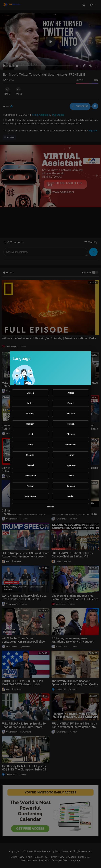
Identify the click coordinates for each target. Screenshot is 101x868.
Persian (30, 486)
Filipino (50, 507)
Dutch (30, 403)
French (71, 403)
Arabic (71, 393)
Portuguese (30, 476)
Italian (71, 476)
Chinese (71, 434)
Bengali (30, 465)
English (30, 393)
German (30, 414)
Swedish (71, 486)
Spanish (30, 424)
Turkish (71, 424)
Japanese (71, 465)
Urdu (30, 445)
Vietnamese (30, 496)
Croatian (30, 455)
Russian (71, 414)
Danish (71, 496)
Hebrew (71, 455)
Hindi (30, 434)
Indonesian (71, 445)
